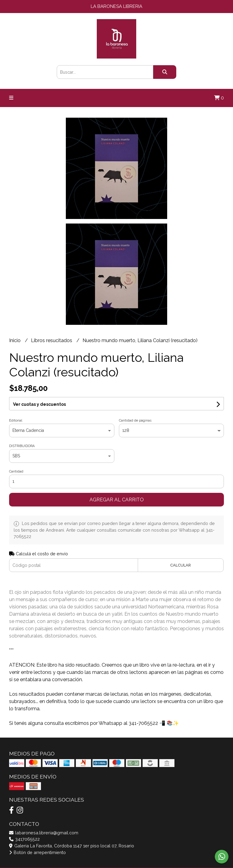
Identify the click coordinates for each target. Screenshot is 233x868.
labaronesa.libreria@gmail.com (44, 833)
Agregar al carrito (117, 500)
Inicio (15, 340)
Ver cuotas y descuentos (39, 404)
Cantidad (16, 471)
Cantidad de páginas (135, 421)
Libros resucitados (52, 340)
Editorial (16, 421)
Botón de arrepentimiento (37, 852)
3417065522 (24, 839)
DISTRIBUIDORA (22, 446)
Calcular (181, 565)
